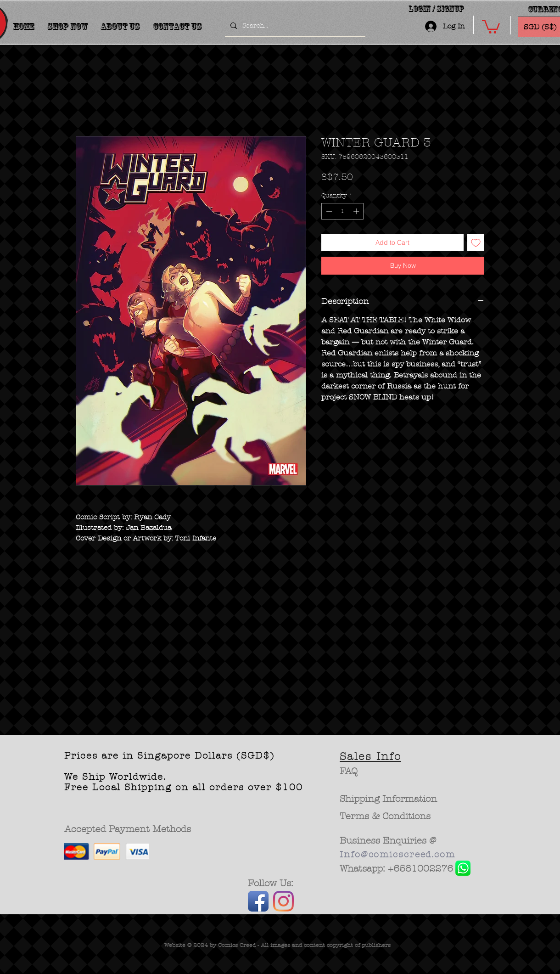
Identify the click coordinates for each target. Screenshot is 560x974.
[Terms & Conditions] (385, 816)
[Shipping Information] (389, 799)
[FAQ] (349, 771)
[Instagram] (283, 901)
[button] (491, 26)
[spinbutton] (343, 211)
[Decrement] (328, 211)
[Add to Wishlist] (476, 243)
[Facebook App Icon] (258, 901)
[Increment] (357, 211)
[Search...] (294, 26)
